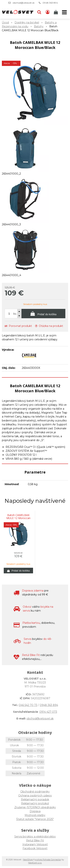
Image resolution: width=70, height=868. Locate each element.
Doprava (35, 811)
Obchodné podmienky (35, 792)
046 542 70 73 (28, 705)
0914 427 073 (48, 712)
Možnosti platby (35, 815)
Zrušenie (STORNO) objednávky (35, 807)
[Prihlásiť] (48, 12)
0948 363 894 (50, 3)
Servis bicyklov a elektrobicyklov (35, 837)
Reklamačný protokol (35, 803)
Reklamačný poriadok (35, 799)
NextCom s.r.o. (35, 863)
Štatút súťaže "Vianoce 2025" (35, 819)
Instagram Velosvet (35, 844)
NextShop (28, 860)
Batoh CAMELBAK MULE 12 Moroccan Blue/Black (18, 518)
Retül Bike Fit (35, 840)
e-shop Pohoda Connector (48, 860)
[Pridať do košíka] (43, 314)
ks (15, 314)
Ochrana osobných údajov (35, 796)
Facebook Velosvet (35, 848)
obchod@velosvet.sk (24, 3)
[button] (39, 12)
